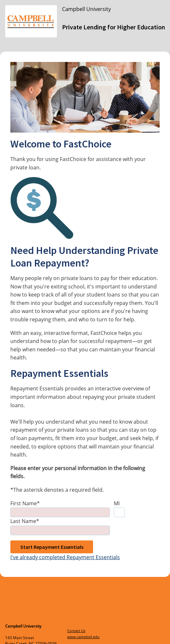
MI (117, 503)
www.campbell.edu (83, 637)
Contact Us (76, 631)
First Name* (25, 503)
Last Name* (25, 521)
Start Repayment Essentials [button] (52, 547)
